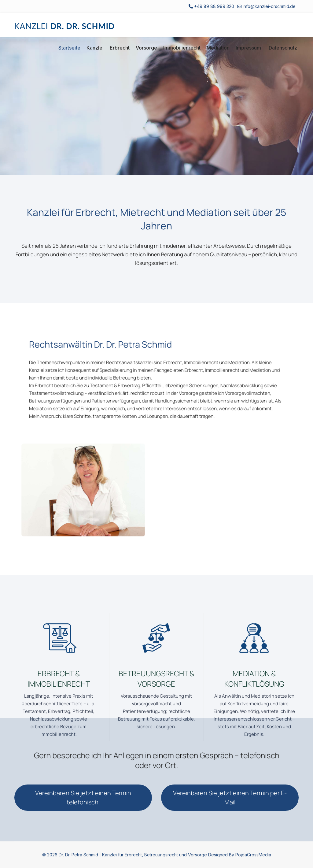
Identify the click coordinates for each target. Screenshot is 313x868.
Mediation (218, 48)
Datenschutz (283, 48)
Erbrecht (120, 48)
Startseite (69, 48)
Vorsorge (146, 48)
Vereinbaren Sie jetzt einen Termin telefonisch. (83, 798)
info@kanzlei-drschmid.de (269, 6)
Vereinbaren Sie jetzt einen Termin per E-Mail (230, 798)
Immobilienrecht (182, 48)
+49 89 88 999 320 (214, 6)
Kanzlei (95, 48)
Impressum (248, 48)
